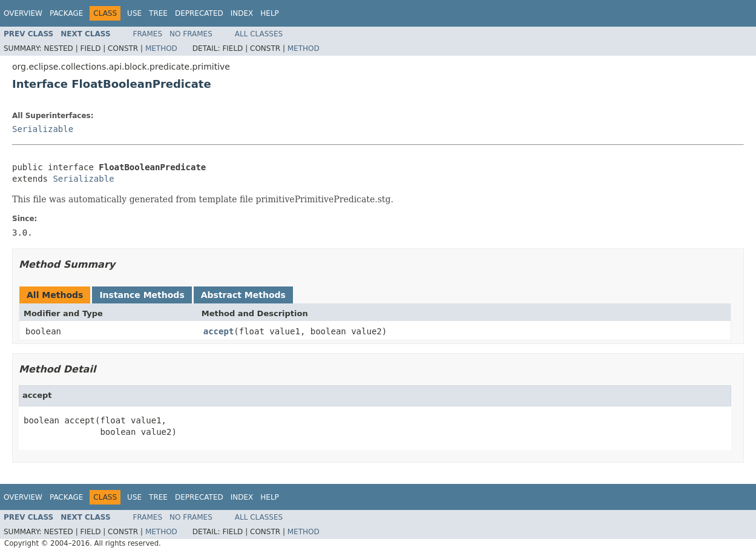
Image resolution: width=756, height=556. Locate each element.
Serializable (43, 129)
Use (134, 13)
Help (270, 13)
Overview (23, 13)
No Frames (191, 34)
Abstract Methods (243, 295)
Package (66, 13)
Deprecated (199, 13)
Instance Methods (142, 295)
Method (161, 48)
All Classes (259, 34)
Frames (148, 34)
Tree (158, 13)
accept (219, 331)
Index (242, 13)
